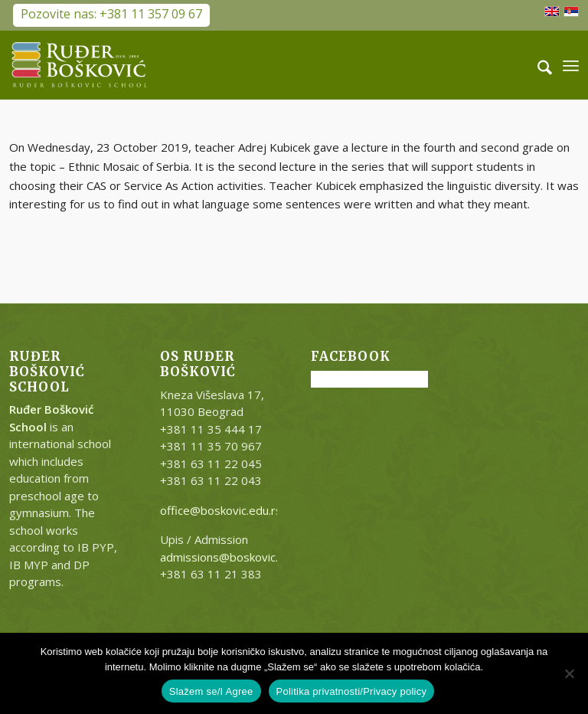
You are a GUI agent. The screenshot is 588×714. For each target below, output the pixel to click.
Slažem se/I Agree (211, 691)
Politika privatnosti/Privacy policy (352, 691)
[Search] (537, 65)
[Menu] (571, 65)
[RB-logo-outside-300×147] (80, 65)
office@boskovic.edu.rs (221, 510)
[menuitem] (537, 65)
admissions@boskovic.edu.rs (235, 557)
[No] (569, 673)
